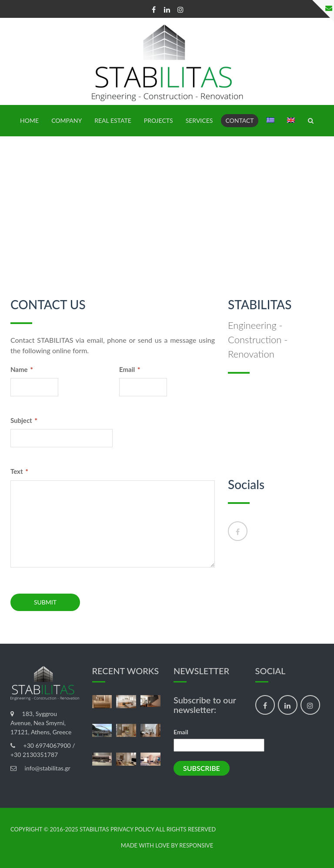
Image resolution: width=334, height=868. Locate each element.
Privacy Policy (132, 829)
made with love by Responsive (167, 846)
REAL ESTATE (113, 120)
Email (130, 369)
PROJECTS (159, 120)
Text (19, 471)
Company (67, 120)
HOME (29, 120)
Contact (239, 120)
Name (22, 369)
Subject (24, 420)
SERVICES (199, 120)
